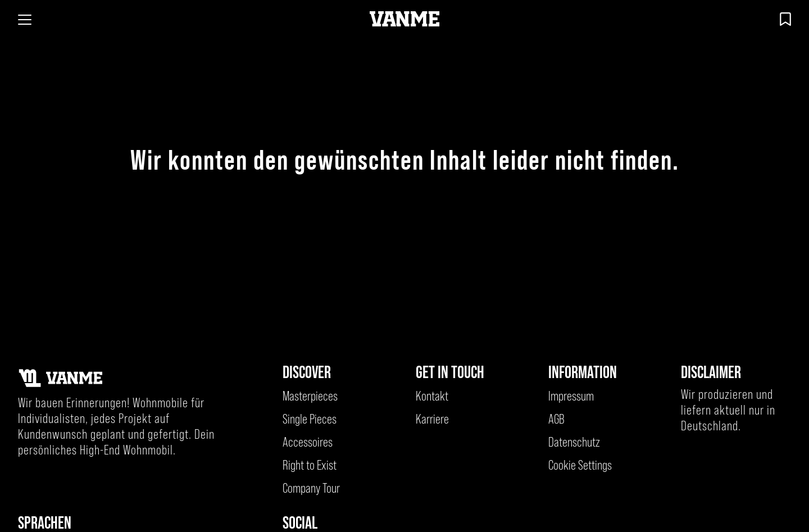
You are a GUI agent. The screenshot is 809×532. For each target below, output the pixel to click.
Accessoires (308, 442)
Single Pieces (310, 419)
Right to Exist (310, 465)
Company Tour (311, 488)
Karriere (432, 419)
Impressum (571, 396)
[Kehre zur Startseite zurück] (405, 19)
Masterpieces (310, 396)
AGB (556, 419)
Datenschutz (574, 442)
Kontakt (432, 396)
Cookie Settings (580, 465)
